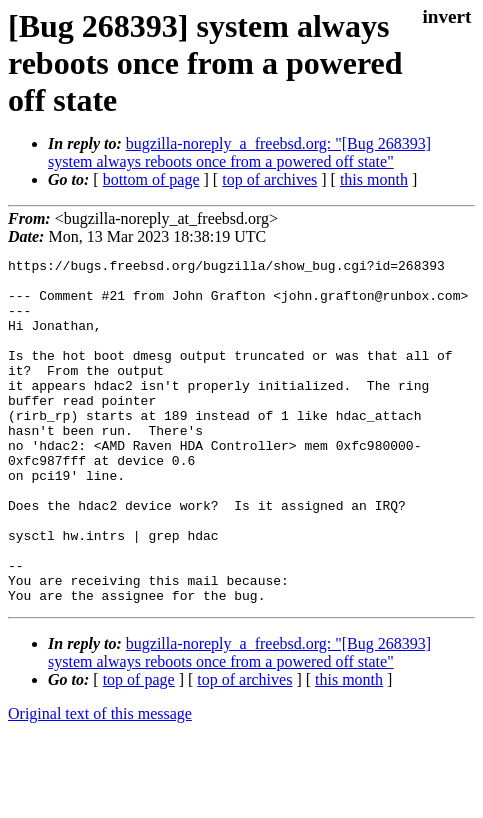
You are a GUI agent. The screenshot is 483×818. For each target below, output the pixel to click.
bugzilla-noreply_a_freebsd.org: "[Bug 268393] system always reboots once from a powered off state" (239, 152)
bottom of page (151, 179)
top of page (139, 748)
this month (374, 179)
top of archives (269, 179)
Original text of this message (100, 782)
